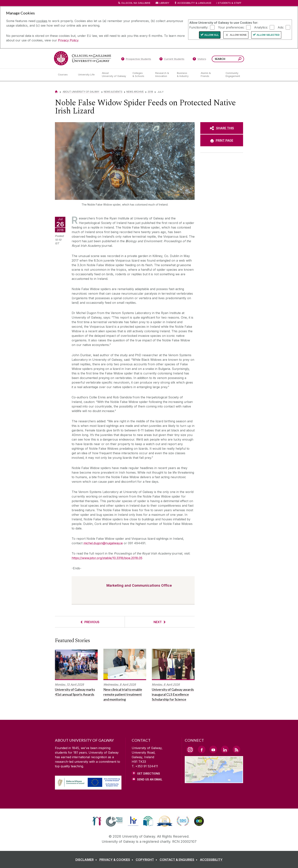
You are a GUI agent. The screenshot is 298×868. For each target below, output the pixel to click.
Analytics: (261, 27)
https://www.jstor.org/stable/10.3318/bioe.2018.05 (107, 558)
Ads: (281, 27)
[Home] (56, 92)
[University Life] (87, 75)
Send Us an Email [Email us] (150, 779)
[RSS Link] (236, 749)
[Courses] (65, 75)
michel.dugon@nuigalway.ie (103, 543)
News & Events (113, 92)
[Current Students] (172, 60)
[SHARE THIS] (222, 128)
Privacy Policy (68, 40)
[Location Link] (214, 781)
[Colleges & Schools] (141, 75)
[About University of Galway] (114, 75)
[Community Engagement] (233, 75)
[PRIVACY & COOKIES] (117, 860)
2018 (150, 92)
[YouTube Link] (213, 749)
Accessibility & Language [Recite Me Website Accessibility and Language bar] (193, 3)
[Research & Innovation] (163, 75)
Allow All (212, 35)
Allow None (238, 35)
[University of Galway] (82, 58)
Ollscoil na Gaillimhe (136, 3)
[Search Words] (228, 59)
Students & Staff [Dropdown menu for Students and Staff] (230, 3)
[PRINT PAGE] (222, 140)
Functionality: (199, 27)
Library (164, 3)
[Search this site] (240, 59)
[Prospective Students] (136, 60)
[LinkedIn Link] (225, 749)
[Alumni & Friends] (210, 75)
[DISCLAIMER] (87, 860)
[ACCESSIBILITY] (211, 860)
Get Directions (149, 773)
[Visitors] (199, 60)
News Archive (135, 92)
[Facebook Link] (202, 749)
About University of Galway (81, 92)
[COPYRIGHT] (147, 860)
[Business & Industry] (186, 75)
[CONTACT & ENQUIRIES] (179, 860)
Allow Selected (268, 35)
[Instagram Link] (190, 750)
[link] (97, 821)
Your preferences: (231, 27)
